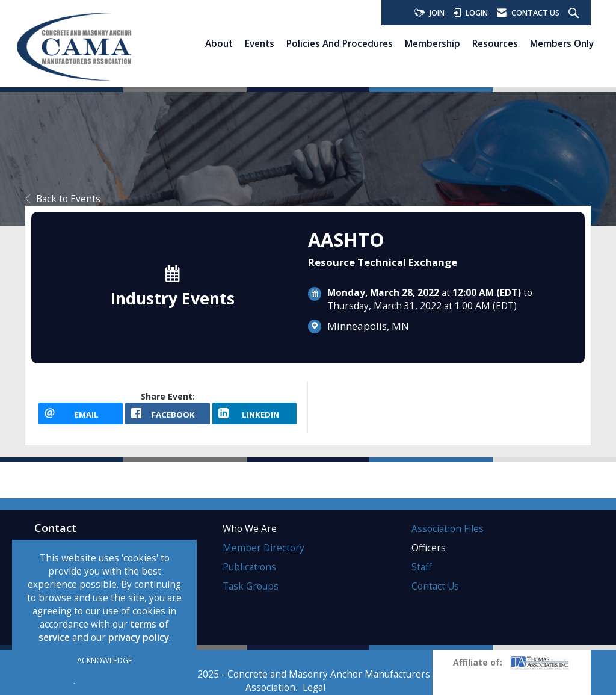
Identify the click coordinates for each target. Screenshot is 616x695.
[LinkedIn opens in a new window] (254, 413)
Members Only (562, 43)
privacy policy (139, 638)
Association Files (448, 529)
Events (260, 43)
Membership (433, 43)
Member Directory (263, 548)
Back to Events (63, 199)
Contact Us (435, 586)
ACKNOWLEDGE (105, 660)
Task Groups (251, 586)
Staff (421, 567)
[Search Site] (575, 14)
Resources (495, 43)
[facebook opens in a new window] (167, 413)
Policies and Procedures (340, 43)
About (219, 43)
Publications (249, 567)
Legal (314, 687)
